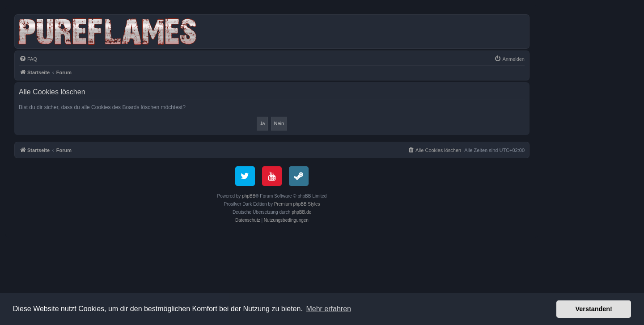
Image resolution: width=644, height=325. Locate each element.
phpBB (249, 196)
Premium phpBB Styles (297, 204)
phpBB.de (301, 212)
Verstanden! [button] (594, 309)
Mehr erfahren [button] (328, 309)
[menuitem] (28, 59)
